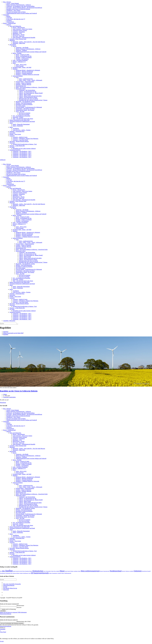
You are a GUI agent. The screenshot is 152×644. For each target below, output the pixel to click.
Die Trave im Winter (24, 114)
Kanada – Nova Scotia (15, 134)
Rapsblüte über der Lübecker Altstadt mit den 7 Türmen (33, 100)
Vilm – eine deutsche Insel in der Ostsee (23, 119)
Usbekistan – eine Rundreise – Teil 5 (22, 157)
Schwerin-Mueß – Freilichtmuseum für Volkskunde (29, 107)
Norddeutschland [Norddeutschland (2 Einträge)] (116, 571)
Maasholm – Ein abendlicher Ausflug (25, 102)
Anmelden (3, 611)
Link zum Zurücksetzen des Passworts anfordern (12, 623)
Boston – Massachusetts (19, 28)
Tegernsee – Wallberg (21, 50)
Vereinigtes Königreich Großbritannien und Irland (22, 121)
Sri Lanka (12, 147)
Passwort (19, 607)
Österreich (12, 143)
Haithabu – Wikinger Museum (24, 84)
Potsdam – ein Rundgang (22, 59)
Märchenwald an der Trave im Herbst (28, 99)
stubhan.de (3, 160)
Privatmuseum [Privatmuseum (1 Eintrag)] (8, 573)
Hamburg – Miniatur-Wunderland (24, 72)
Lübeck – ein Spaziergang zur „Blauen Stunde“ (31, 93)
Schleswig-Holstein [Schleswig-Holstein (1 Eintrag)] (16, 573)
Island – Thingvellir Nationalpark (21, 124)
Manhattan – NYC (17, 33)
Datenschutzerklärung (9, 585)
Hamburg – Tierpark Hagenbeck (24, 73)
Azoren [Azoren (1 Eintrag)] (14, 571)
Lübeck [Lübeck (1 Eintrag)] (79, 571)
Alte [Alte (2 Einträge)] (3, 571)
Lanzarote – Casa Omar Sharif (20, 140)
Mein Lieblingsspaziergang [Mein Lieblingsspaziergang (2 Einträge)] (90, 571)
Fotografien (6, 15)
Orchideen (9, 20)
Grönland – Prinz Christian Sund (18, 39)
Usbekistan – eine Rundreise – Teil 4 (22, 156)
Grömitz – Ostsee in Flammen (23, 83)
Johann (5, 394)
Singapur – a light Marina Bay (17, 146)
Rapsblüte (6, 334)
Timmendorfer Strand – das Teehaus (25, 110)
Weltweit (9, 25)
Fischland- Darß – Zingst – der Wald (22, 67)
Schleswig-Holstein (18, 76)
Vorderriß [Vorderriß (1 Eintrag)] (59, 573)
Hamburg (15, 69)
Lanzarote (12, 136)
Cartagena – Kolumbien (19, 32)
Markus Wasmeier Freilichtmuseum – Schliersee (19, 5)
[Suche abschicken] (17, 324)
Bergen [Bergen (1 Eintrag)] (24, 571)
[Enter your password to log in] (8, 607)
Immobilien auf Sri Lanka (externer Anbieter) (24, 149)
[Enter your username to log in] (8, 606)
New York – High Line (18, 36)
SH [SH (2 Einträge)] (32, 573)
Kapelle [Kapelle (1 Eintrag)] (69, 571)
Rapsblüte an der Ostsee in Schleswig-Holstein (18, 9)
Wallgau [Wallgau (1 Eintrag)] (63, 573)
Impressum (6, 590)
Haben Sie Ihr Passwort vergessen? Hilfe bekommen (13, 612)
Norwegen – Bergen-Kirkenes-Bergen (19, 141)
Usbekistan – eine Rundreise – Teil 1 (22, 151)
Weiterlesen (3, 403)
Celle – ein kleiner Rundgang (20, 60)
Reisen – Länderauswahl (9, 23)
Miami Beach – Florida (19, 35)
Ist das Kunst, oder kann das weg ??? (16, 19)
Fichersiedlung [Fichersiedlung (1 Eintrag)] (48, 571)
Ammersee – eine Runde (22, 47)
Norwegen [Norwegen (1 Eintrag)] (124, 571)
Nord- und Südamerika (15, 26)
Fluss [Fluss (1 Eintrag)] (55, 571)
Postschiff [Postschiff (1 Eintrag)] (149, 571)
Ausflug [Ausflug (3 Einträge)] (9, 571)
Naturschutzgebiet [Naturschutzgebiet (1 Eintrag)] (106, 571)
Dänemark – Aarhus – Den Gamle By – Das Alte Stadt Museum (29, 42)
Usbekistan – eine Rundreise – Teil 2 (22, 153)
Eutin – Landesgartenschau (26, 79)
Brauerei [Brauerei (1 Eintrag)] (31, 571)
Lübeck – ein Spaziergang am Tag (28, 92)
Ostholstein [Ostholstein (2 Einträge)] (138, 571)
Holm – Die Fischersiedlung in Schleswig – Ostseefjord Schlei (32, 87)
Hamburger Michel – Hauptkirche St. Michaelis (28, 70)
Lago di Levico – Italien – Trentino (22, 130)
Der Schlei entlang (21, 106)
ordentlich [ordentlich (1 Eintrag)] (132, 571)
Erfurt (14, 63)
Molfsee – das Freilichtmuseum (24, 103)
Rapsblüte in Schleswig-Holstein (24, 104)
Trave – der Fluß (20, 112)
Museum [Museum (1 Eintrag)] (101, 571)
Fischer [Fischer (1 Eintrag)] (52, 571)
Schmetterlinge (10, 22)
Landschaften (12, 397)
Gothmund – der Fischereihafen (27, 90)
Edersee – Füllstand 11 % (19, 62)
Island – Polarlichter (18, 126)
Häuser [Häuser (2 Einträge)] (62, 571)
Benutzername (20, 606)
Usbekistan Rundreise (15, 150)
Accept (2, 641)
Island (11, 123)
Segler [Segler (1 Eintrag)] (29, 573)
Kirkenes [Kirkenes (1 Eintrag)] (72, 571)
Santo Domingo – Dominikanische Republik (24, 38)
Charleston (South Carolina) (20, 30)
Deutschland (13, 45)
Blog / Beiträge (7, 2)
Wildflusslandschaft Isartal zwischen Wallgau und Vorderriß (22, 13)
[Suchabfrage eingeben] (8, 324)
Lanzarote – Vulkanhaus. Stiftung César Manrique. (26, 139)
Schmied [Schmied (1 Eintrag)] (21, 573)
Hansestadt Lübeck (21, 89)
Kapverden (12, 133)
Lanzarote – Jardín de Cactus (20, 137)
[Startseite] (6, 332)
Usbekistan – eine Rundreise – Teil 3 (22, 154)
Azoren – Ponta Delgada (13, 3)
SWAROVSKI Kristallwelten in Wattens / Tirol (25, 144)
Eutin (17, 77)
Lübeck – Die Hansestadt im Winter (28, 97)
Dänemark (12, 40)
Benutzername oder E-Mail (24, 622)
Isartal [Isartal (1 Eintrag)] (66, 571)
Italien (11, 127)
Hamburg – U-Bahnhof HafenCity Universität (27, 75)
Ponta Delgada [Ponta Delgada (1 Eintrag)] (144, 571)
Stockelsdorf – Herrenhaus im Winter (25, 109)
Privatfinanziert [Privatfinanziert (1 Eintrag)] (3, 573)
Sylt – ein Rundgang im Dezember (21, 116)
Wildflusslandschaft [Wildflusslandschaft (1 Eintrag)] (68, 573)
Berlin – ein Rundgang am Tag (24, 56)
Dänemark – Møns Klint (19, 43)
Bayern (14, 46)
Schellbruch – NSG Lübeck (13, 10)
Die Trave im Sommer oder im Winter (16, 12)
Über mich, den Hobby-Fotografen (12, 584)
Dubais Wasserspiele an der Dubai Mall (20, 120)
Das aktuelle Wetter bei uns (10, 588)
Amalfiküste (16, 129)
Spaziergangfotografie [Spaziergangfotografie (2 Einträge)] (41, 573)
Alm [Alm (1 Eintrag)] (1, 571)
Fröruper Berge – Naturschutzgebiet (25, 82)
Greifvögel (9, 18)
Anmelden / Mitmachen (9, 321)
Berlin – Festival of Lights (23, 55)
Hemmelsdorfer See (21, 86)
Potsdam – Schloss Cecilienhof (24, 57)
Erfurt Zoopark (20, 66)
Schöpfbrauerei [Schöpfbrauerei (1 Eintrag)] (26, 573)
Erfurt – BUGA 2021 (21, 65)
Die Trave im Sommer (25, 113)
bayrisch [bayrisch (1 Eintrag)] (21, 571)
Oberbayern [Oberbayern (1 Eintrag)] (128, 571)
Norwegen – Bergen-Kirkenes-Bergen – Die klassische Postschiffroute (24, 8)
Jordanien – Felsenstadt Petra (17, 131)
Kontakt (5, 587)
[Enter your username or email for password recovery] (8, 622)
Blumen (8, 16)
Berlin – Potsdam (17, 53)
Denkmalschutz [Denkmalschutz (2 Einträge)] (38, 571)
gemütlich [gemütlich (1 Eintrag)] (58, 571)
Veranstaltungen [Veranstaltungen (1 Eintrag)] (55, 573)
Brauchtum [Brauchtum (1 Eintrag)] (27, 571)
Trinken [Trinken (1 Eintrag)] (50, 573)
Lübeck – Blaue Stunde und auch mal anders (30, 96)
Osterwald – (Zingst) (18, 117)
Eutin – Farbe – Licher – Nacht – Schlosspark (31, 80)
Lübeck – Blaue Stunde (25, 94)
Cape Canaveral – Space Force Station (22, 29)
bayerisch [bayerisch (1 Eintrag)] (17, 571)
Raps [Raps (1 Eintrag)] (12, 573)
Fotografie (6, 397)
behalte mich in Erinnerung (8, 609)
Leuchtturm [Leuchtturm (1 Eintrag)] (76, 571)
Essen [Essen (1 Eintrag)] (45, 571)
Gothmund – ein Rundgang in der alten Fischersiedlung (20, 6)
